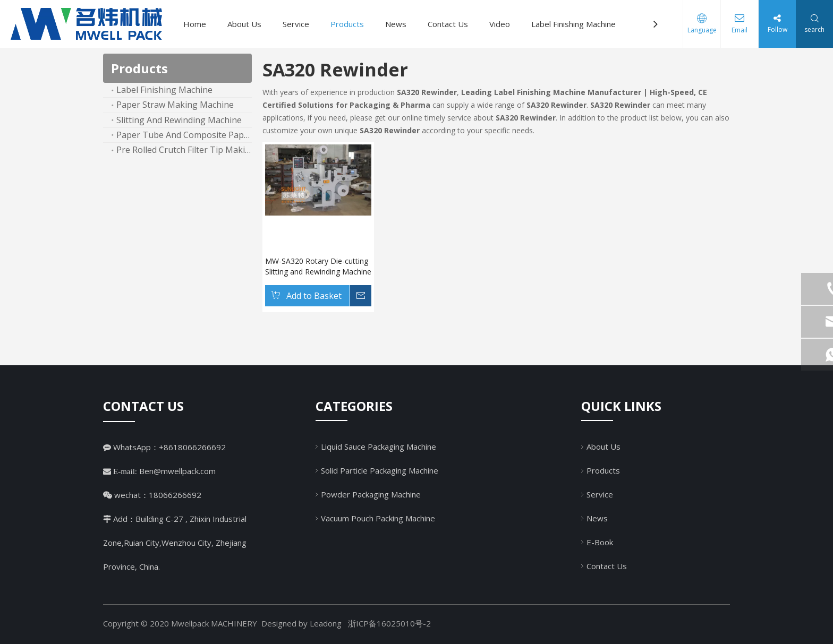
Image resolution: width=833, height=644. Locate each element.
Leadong (326, 623)
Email (739, 30)
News (396, 24)
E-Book (600, 542)
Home (195, 24)
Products (347, 24)
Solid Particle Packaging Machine (380, 470)
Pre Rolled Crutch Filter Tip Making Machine (184, 150)
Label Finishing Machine (573, 24)
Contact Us (448, 24)
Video (500, 24)
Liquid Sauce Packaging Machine (379, 446)
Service (296, 24)
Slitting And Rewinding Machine (179, 120)
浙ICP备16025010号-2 (389, 623)
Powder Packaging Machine (371, 494)
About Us (244, 24)
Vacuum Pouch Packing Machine (378, 518)
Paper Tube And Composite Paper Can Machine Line (184, 135)
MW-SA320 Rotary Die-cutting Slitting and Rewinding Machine (318, 266)
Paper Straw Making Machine (175, 105)
